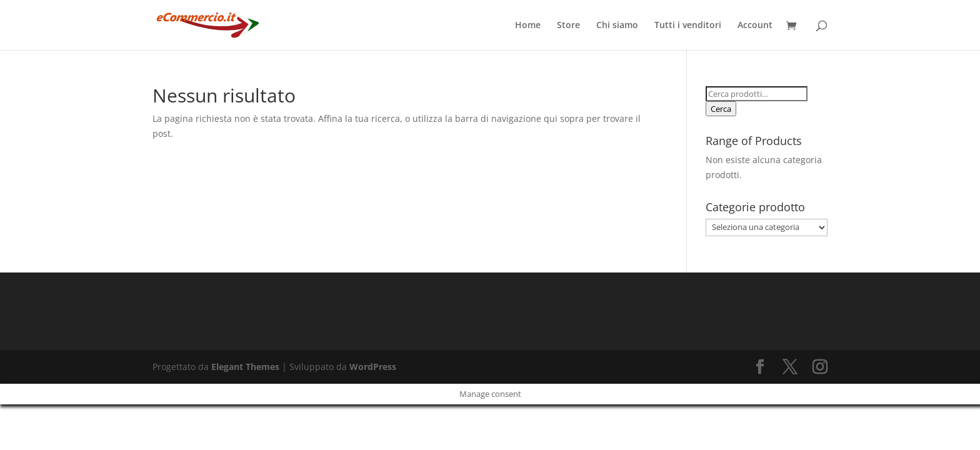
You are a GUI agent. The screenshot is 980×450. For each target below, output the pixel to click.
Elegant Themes (245, 367)
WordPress (373, 367)
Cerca (721, 109)
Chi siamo (617, 26)
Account (755, 26)
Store (568, 26)
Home (528, 26)
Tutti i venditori (688, 26)
